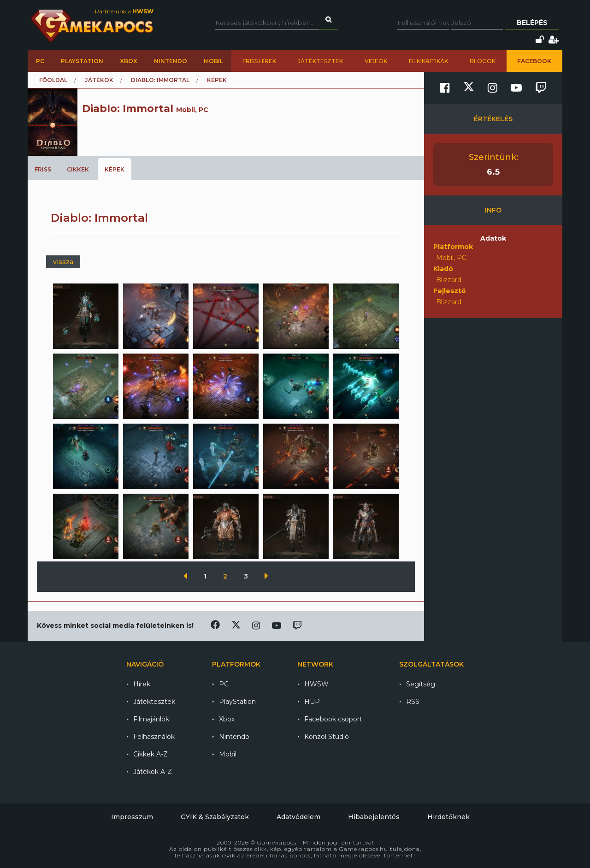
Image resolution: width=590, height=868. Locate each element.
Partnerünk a (124, 11)
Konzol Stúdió (327, 737)
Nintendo (171, 61)
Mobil (213, 61)
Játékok (99, 80)
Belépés (532, 23)
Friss (43, 169)
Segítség (421, 684)
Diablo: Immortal (160, 80)
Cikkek (78, 169)
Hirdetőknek (448, 817)
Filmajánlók (151, 719)
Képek (115, 169)
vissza (63, 262)
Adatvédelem (298, 817)
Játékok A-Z (153, 772)
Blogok (483, 61)
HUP (312, 702)
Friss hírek (259, 61)
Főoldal (53, 80)
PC (40, 61)
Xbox (129, 61)
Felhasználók (154, 737)
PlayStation (82, 61)
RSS (413, 702)
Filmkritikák (428, 61)
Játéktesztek (320, 61)
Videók (376, 61)
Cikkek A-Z (150, 754)
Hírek (142, 684)
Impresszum (132, 817)
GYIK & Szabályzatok (215, 817)
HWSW (316, 684)
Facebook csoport (333, 719)
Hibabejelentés (374, 817)
